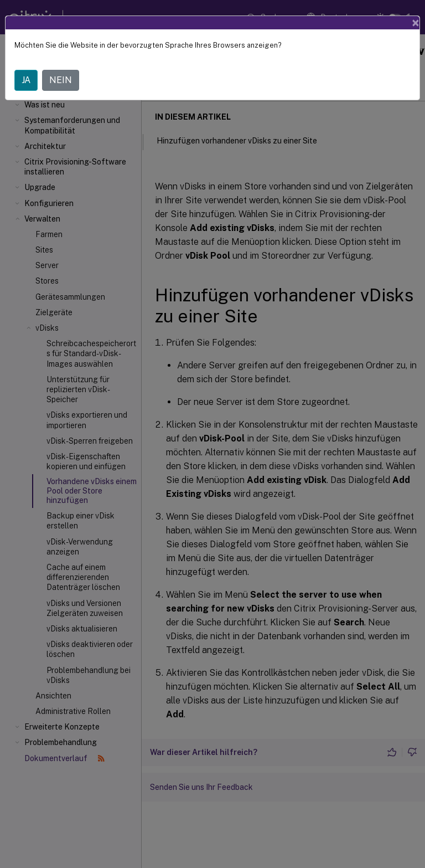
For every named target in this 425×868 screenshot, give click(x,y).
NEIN (61, 80)
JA (26, 80)
